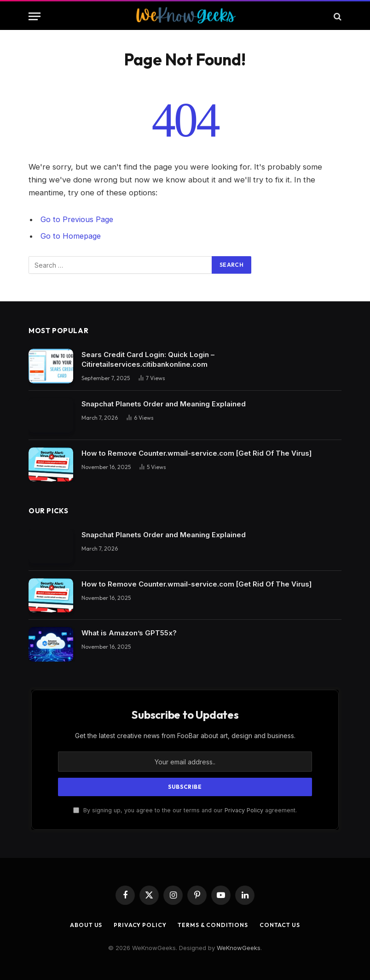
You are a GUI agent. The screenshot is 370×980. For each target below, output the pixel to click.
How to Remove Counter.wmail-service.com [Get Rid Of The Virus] (197, 453)
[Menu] (35, 16)
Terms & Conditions (214, 924)
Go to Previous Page (78, 219)
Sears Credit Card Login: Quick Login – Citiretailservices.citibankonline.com (148, 359)
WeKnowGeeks (239, 948)
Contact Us (284, 924)
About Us (81, 924)
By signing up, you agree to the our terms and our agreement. (185, 810)
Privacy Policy (244, 810)
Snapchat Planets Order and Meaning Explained (164, 404)
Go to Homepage (72, 236)
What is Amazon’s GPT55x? (129, 633)
